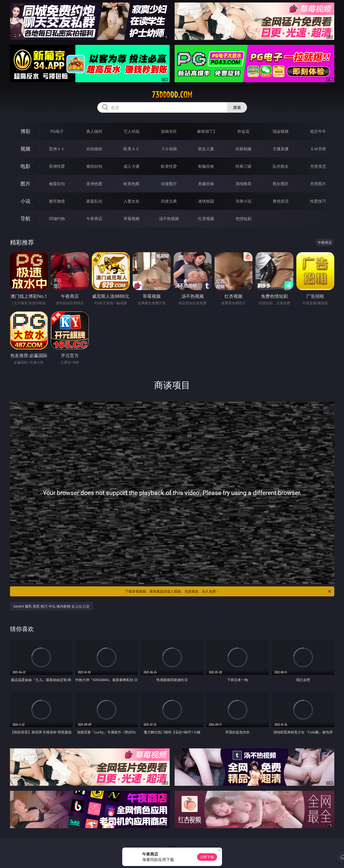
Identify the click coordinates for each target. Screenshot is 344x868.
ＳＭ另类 (318, 149)
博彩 (25, 131)
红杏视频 (206, 219)
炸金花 (243, 131)
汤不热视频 (169, 219)
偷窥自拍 (57, 184)
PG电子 (57, 131)
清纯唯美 (243, 184)
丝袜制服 (243, 149)
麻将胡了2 (206, 131)
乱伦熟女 (281, 166)
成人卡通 (131, 166)
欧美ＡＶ (131, 149)
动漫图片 (169, 184)
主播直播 (281, 149)
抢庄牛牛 (318, 131)
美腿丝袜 (206, 184)
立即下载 (207, 857)
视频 (25, 149)
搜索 (237, 107)
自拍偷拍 (94, 149)
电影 (25, 166)
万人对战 (131, 131)
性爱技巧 (318, 201)
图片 (25, 184)
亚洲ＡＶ (57, 149)
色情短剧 (243, 219)
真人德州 (94, 131)
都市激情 (57, 201)
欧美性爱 (169, 166)
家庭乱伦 (94, 201)
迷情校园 (206, 201)
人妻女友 (131, 201)
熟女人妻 (206, 149)
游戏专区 (169, 131)
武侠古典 (169, 201)
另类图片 (318, 184)
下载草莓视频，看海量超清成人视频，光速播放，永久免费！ (228, 591)
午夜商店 (94, 219)
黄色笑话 (281, 201)
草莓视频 (131, 219)
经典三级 (243, 166)
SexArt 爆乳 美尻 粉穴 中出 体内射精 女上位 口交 (52, 606)
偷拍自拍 (94, 166)
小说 (25, 201)
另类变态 (318, 166)
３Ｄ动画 (169, 149)
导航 (25, 218)
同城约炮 (57, 219)
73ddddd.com (172, 95)
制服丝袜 (206, 166)
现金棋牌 (281, 131)
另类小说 (243, 201)
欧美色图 (131, 184)
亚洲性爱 (57, 166)
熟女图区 (281, 184)
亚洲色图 (94, 184)
